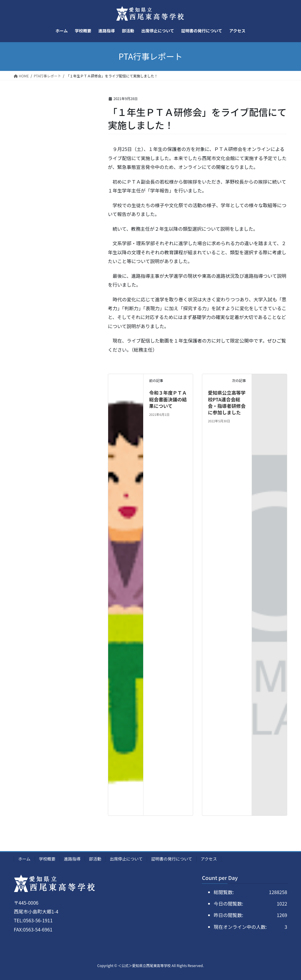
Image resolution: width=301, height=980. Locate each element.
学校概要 (47, 859)
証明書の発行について (172, 859)
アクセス (209, 859)
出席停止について (126, 859)
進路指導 (72, 859)
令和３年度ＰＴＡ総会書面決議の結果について (168, 399)
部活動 (95, 859)
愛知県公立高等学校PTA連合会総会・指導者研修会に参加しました (227, 402)
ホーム (24, 859)
